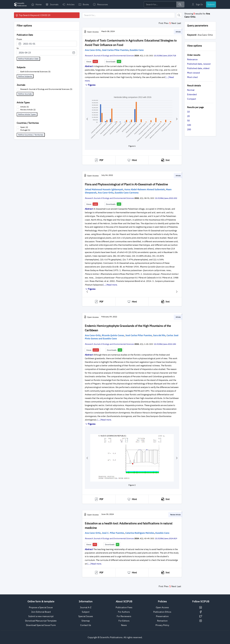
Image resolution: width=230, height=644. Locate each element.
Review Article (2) (28, 110)
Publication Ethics (162, 612)
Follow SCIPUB (201, 601)
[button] (87, 119)
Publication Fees (124, 607)
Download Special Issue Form (41, 625)
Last (179, 23)
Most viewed (193, 73)
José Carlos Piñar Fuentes (115, 50)
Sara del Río (159, 335)
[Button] (179, 15)
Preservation (162, 616)
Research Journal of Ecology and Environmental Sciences (109, 56)
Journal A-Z (86, 607)
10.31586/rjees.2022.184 (165, 344)
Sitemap (86, 621)
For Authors (124, 612)
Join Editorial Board (41, 612)
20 (188, 116)
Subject (86, 612)
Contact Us (86, 625)
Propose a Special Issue (41, 607)
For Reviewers (124, 616)
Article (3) (25, 107)
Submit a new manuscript (41, 616)
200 (189, 129)
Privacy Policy (162, 625)
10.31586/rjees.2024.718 (165, 56)
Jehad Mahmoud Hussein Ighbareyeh (104, 189)
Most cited (192, 77)
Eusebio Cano (137, 50)
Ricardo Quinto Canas (113, 335)
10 (188, 112)
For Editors (124, 621)
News (124, 625)
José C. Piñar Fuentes (113, 533)
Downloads (114, 61)
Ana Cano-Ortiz (93, 50)
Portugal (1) (25, 130)
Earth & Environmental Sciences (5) (35, 72)
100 (189, 125)
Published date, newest (199, 64)
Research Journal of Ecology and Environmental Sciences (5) (46, 89)
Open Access (162, 607)
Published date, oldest (198, 68)
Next (174, 23)
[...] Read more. (110, 285)
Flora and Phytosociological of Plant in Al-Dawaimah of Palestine (126, 184)
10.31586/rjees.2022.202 (166, 198)
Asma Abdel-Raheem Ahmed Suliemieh (145, 189)
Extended (192, 94)
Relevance (192, 59)
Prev (166, 23)
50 (188, 121)
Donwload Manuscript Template (41, 621)
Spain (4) (24, 127)
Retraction (162, 621)
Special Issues (86, 616)
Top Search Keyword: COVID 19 (33, 15)
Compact (192, 99)
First (161, 23)
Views (92, 61)
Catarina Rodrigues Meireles (140, 533)
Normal (191, 90)
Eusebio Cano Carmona (127, 193)
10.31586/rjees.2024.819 (166, 538)
